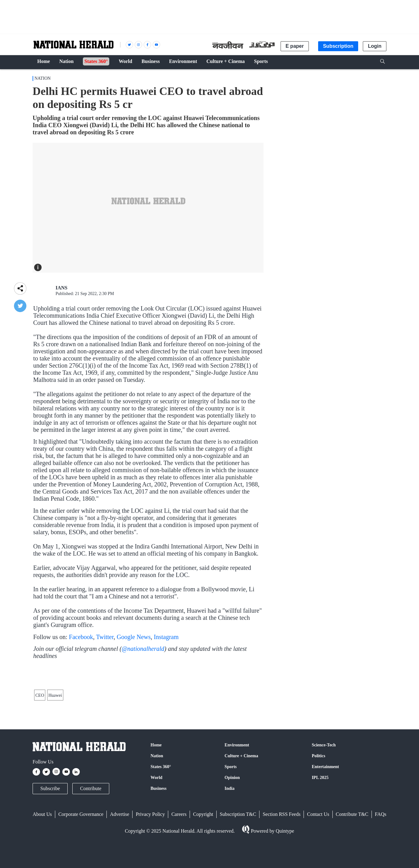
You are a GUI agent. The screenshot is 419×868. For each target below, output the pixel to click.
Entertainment (325, 805)
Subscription (338, 46)
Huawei (55, 731)
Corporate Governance (81, 853)
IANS (61, 288)
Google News (134, 637)
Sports (231, 805)
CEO (40, 731)
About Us (42, 853)
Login (375, 46)
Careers (179, 853)
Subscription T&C (238, 853)
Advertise (119, 853)
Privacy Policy (150, 853)
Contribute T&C (352, 853)
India (230, 827)
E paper (295, 46)
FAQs (381, 853)
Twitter (105, 637)
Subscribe (50, 827)
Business (158, 827)
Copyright (203, 853)
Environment (237, 784)
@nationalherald (143, 649)
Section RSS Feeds (282, 853)
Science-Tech (324, 784)
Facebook (81, 637)
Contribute (91, 827)
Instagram (166, 637)
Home (156, 784)
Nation (43, 78)
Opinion (232, 816)
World (156, 816)
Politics (318, 795)
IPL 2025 (320, 816)
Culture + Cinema (241, 795)
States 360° (161, 805)
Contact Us (318, 853)
